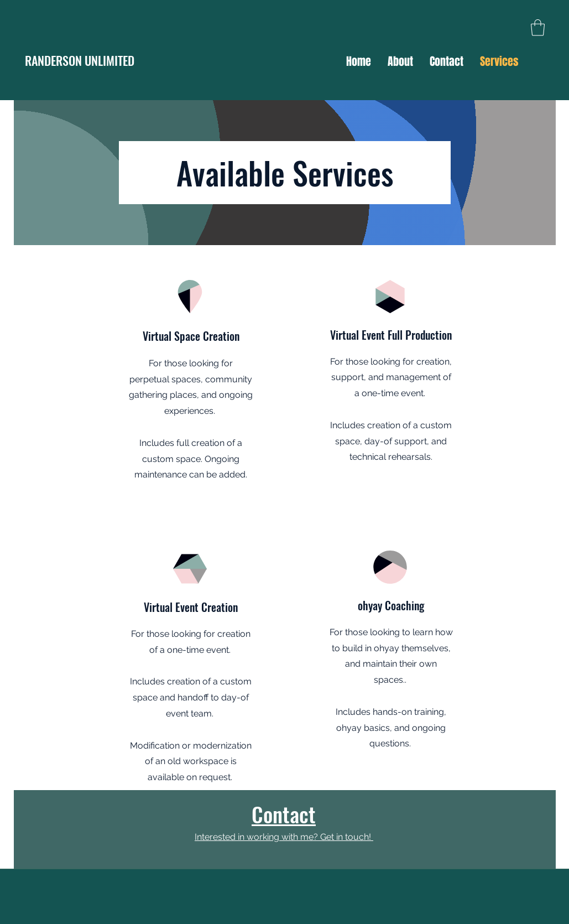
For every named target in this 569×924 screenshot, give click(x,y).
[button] (538, 28)
